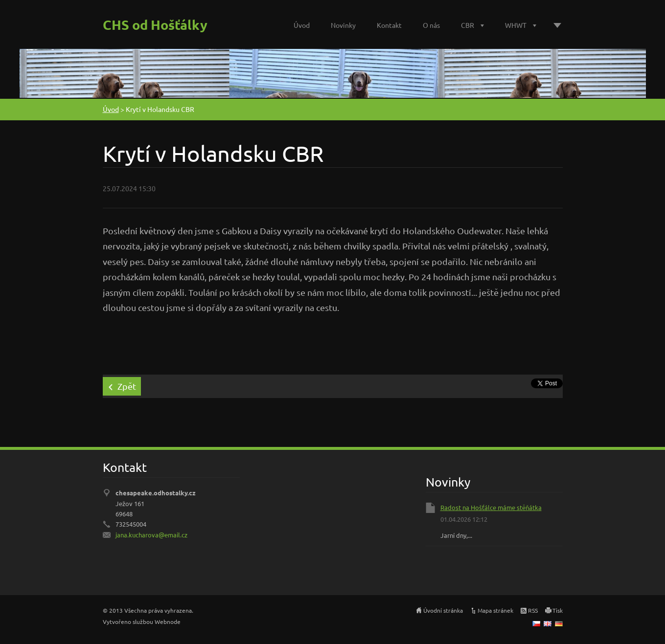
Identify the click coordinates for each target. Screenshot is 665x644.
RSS (533, 610)
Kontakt (389, 25)
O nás (431, 25)
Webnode (168, 622)
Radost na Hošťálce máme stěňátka (491, 507)
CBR (468, 25)
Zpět (127, 386)
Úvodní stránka (443, 610)
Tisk (558, 610)
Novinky (343, 25)
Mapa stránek (495, 610)
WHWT (516, 25)
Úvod (302, 25)
